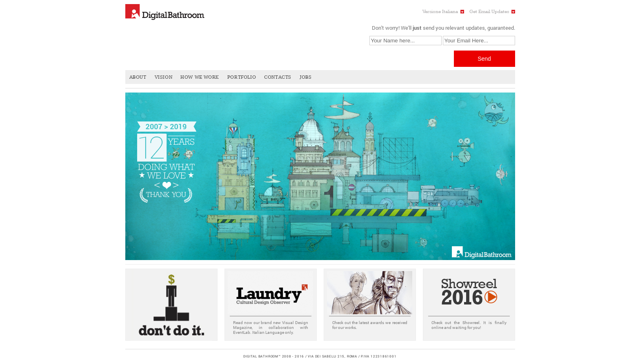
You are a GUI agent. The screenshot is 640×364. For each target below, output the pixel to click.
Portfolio (242, 77)
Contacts (278, 77)
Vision (164, 77)
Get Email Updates (489, 12)
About (138, 77)
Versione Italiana (440, 12)
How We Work (200, 77)
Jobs (306, 77)
